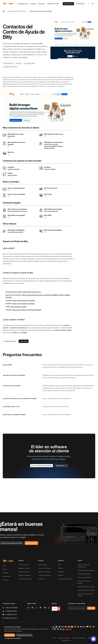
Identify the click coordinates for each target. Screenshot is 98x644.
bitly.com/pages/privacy (51, 211)
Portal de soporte (24, 565)
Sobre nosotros (43, 565)
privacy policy (17, 631)
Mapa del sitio (67, 640)
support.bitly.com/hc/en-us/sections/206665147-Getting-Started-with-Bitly (54, 146)
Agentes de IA (23, 4)
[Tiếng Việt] (67, 629)
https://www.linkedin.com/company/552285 (27, 310)
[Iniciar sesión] (88, 4)
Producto (34, 4)
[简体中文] (70, 629)
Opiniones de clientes (44, 572)
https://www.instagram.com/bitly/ (24, 300)
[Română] (94, 627)
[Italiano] (69, 627)
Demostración (80, 4)
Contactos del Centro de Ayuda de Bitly (41, 11)
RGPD (90, 638)
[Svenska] (61, 629)
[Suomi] (56, 627)
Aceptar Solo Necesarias (24, 635)
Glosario (60, 568)
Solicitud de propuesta (25, 579)
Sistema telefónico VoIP (84, 574)
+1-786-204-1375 (11, 615)
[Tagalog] (64, 629)
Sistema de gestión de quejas (86, 587)
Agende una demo (31, 543)
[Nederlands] (81, 627)
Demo (4, 566)
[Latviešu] (78, 627)
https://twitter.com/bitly (19, 307)
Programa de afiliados (45, 575)
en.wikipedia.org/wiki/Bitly (15, 232)
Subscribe (91, 608)
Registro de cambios (24, 575)
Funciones (6, 573)
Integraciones (7, 576)
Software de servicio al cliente (86, 570)
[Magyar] (66, 627)
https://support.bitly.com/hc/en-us (29, 292)
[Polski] (87, 627)
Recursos (43, 4)
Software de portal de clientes (86, 590)
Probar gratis (24, 341)
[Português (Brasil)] (91, 627)
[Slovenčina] (55, 629)
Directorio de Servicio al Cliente (17, 11)
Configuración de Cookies (13, 638)
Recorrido (5, 580)
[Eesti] (53, 627)
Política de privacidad (79, 638)
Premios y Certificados (45, 568)
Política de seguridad (64, 638)
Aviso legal (41, 579)
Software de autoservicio (85, 577)
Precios (5, 569)
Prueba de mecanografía (65, 579)
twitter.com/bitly (12, 175)
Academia (61, 572)
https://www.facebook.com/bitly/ (24, 304)
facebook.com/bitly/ (50, 169)
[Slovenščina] (58, 629)
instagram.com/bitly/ (14, 169)
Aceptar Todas (10, 635)
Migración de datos (24, 568)
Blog (59, 565)
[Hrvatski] (63, 627)
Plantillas (61, 575)
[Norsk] (84, 627)
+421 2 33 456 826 (11, 608)
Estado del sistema (24, 572)
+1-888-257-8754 (11, 611)
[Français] (59, 627)
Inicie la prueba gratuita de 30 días (42, 466)
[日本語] (72, 627)
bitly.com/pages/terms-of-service (17, 211)
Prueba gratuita (68, 4)
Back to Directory (10, 341)
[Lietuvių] (75, 627)
